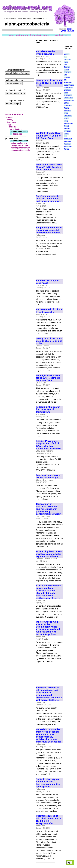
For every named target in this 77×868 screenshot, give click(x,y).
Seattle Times (69, 123)
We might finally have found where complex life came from (48, 378)
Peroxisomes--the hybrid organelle (45, 53)
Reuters (67, 118)
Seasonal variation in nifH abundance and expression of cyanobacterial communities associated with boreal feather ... (49, 694)
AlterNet (67, 54)
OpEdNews (68, 106)
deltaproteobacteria (19, 145)
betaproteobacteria (19, 143)
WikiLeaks (67, 141)
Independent (68, 82)
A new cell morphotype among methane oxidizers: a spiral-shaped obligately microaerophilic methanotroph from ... (49, 592)
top (69, 863)
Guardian (67, 77)
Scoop (66, 121)
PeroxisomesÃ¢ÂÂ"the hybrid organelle (49, 311)
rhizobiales (17, 134)
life (9, 125)
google (70, 29)
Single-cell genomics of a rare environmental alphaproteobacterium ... (49, 230)
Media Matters (69, 85)
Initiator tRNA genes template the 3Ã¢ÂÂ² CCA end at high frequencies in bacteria (49, 445)
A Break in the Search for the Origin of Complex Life (48, 409)
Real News (68, 116)
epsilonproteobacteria (20, 148)
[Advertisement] (46, 119)
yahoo (64, 31)
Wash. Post (68, 139)
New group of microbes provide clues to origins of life (49, 83)
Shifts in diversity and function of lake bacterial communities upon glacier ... (48, 783)
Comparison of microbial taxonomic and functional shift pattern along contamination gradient (49, 509)
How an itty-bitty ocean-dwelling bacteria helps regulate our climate (49, 554)
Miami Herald (69, 88)
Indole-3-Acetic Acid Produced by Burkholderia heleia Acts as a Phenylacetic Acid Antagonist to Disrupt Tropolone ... (49, 628)
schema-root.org (14, 114)
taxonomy (12, 122)
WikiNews (67, 144)
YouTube (70, 31)
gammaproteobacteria (20, 150)
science (9, 118)
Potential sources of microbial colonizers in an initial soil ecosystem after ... (48, 820)
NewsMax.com (69, 100)
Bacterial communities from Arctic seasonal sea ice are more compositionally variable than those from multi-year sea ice (49, 736)
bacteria (12, 127)
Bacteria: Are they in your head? (47, 282)
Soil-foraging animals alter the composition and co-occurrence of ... (49, 199)
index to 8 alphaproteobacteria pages (29, 35)
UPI (65, 136)
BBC (66, 57)
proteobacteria (16, 129)
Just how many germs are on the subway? (48, 476)
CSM (66, 65)
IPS (65, 80)
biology (10, 120)
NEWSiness (68, 95)
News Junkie (68, 98)
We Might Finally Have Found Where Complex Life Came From (49, 136)
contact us (61, 35)
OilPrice (67, 103)
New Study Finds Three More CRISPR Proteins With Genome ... (49, 167)
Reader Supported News (67, 111)
